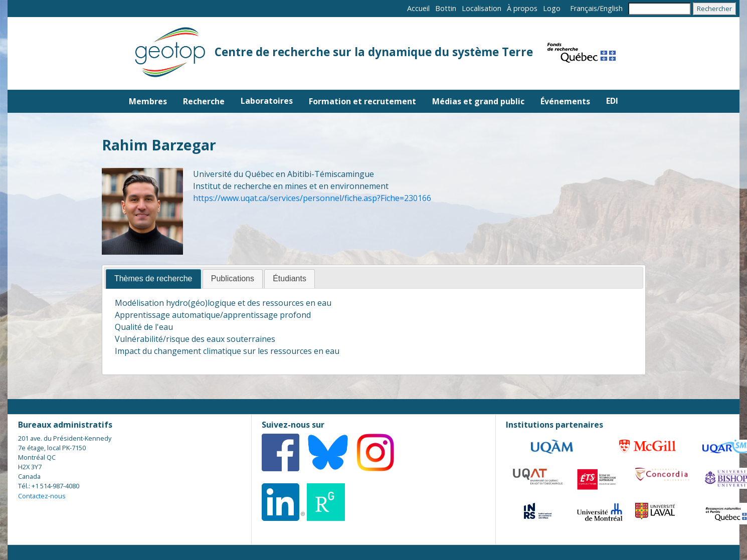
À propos (522, 8)
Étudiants (290, 278)
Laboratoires (267, 101)
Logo (552, 8)
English (611, 8)
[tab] (153, 279)
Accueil (418, 8)
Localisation (482, 8)
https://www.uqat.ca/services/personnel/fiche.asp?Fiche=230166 (312, 198)
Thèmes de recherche (153, 278)
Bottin (446, 8)
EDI (612, 101)
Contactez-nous (42, 496)
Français (584, 8)
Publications (233, 278)
